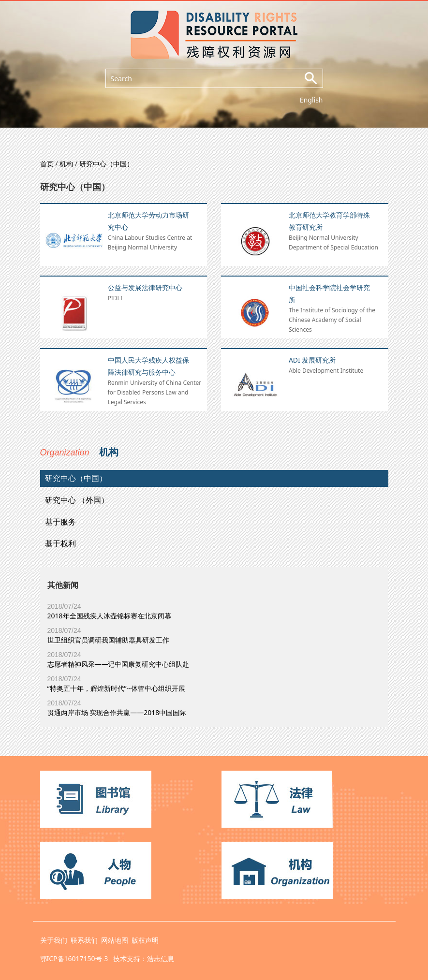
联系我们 (84, 940)
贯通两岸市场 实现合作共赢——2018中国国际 (117, 712)
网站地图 (115, 940)
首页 (47, 164)
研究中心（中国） (106, 164)
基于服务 (60, 522)
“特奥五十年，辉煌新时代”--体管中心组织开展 (116, 688)
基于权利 (60, 543)
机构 (66, 164)
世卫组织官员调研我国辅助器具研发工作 (108, 640)
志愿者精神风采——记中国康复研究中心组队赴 (118, 664)
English (311, 100)
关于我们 (54, 940)
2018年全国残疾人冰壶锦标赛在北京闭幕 (109, 616)
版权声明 (145, 940)
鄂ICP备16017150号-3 (74, 958)
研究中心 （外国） (77, 500)
